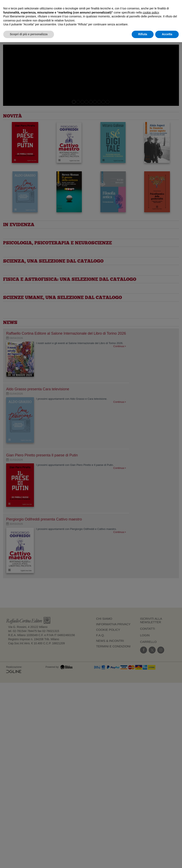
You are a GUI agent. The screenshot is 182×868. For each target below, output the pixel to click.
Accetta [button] (167, 34)
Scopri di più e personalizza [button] (29, 34)
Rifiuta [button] (143, 34)
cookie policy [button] (151, 12)
